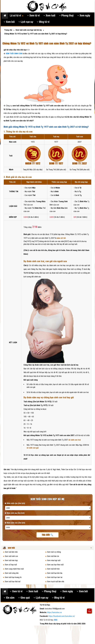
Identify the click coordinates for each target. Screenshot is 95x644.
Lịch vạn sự (26, 22)
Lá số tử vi (17, 16)
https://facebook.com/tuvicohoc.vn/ (62, 616)
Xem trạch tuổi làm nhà (56, 582)
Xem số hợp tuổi (11, 565)
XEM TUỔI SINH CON (14, 54)
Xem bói (9, 22)
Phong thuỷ (66, 16)
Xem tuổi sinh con (11, 556)
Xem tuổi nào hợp (11, 560)
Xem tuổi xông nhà (12, 573)
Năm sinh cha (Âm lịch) (15, 503)
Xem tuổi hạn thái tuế (13, 582)
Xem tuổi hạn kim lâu (55, 573)
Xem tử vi (33, 16)
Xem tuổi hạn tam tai (55, 577)
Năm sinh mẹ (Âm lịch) (15, 513)
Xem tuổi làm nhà (11, 552)
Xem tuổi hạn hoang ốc (13, 577)
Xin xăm (9, 598)
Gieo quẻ (24, 598)
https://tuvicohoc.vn (54, 612)
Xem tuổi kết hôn (53, 569)
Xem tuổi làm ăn (53, 556)
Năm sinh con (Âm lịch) (15, 523)
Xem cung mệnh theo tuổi (14, 569)
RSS (56, 620)
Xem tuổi (49, 16)
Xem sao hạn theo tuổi (55, 565)
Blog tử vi (43, 22)
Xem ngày (84, 16)
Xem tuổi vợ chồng (54, 552)
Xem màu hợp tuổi (54, 560)
